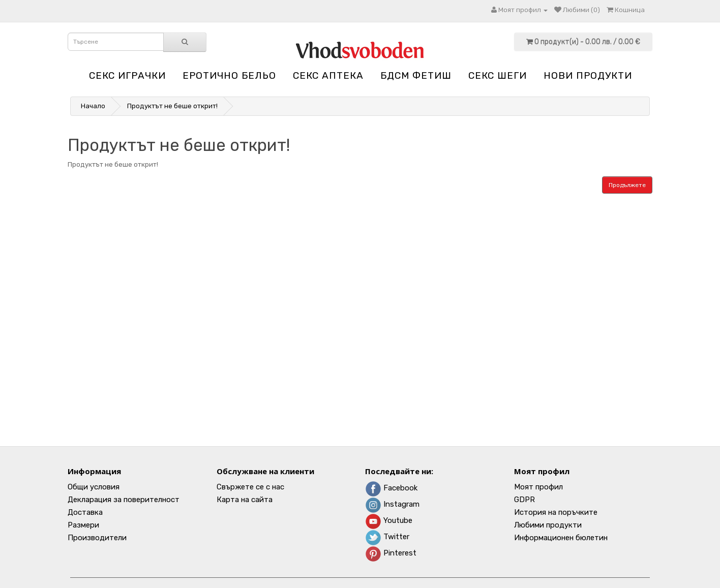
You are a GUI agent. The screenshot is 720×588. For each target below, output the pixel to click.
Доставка (85, 512)
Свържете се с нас (250, 487)
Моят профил (538, 487)
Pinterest (391, 553)
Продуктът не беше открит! (172, 106)
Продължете (627, 185)
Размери (83, 525)
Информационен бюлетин (561, 538)
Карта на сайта (245, 500)
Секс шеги (498, 75)
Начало (93, 106)
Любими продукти (548, 525)
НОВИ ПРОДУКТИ (588, 75)
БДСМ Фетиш (416, 75)
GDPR (524, 500)
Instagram (392, 504)
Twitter (387, 537)
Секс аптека (328, 75)
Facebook (391, 488)
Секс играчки (127, 75)
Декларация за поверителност (124, 500)
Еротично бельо (229, 75)
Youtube (389, 520)
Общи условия (94, 487)
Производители (97, 538)
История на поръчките (556, 512)
